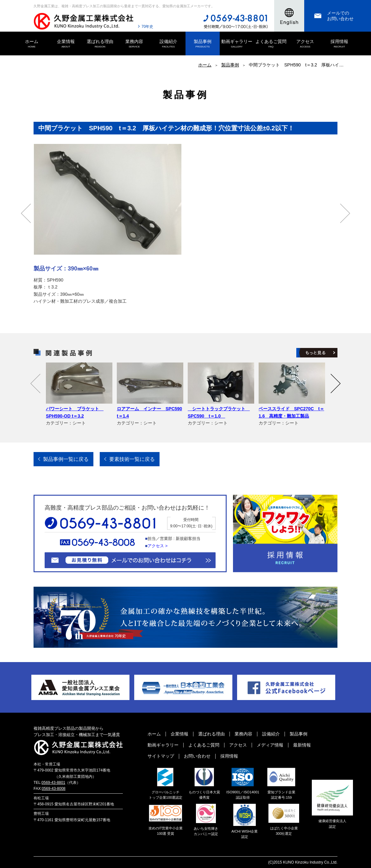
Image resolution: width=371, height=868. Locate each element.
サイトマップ (161, 756)
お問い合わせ (197, 756)
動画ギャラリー (237, 44)
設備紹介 (168, 44)
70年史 (147, 27)
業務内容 (134, 44)
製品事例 (203, 44)
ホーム (32, 44)
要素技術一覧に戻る (132, 459)
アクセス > (157, 546)
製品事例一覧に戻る (66, 459)
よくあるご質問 (271, 44)
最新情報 (302, 745)
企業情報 (66, 44)
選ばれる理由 (100, 44)
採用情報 (339, 44)
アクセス (305, 44)
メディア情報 (270, 745)
